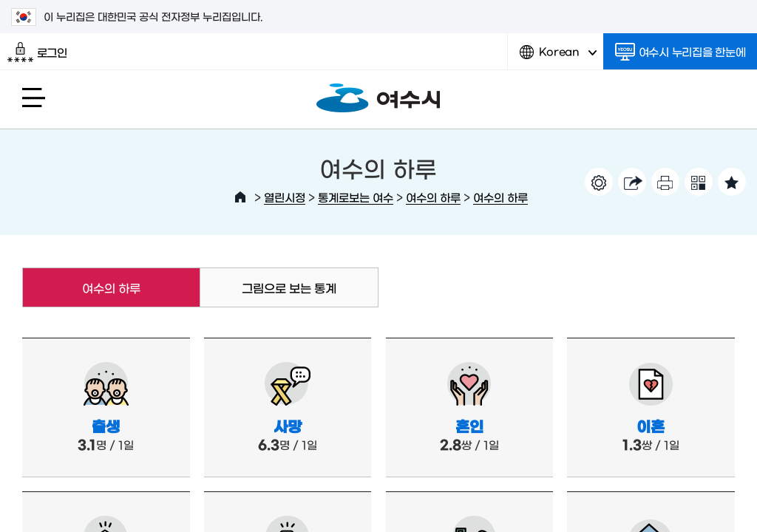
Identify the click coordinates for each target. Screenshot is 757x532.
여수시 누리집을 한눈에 (680, 52)
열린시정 (285, 197)
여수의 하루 (433, 197)
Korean (558, 57)
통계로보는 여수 (356, 197)
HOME (240, 197)
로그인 (37, 52)
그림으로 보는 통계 (289, 287)
